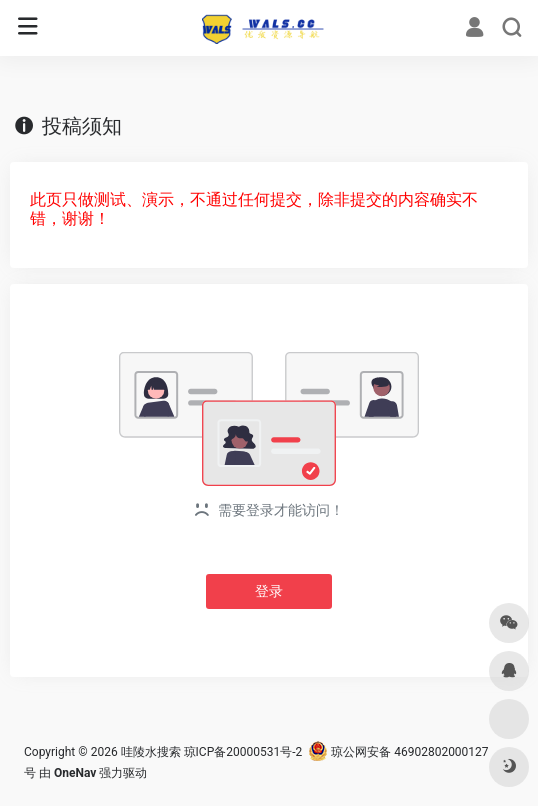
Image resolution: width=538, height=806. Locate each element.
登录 (269, 591)
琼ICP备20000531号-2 (243, 752)
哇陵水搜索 (151, 752)
